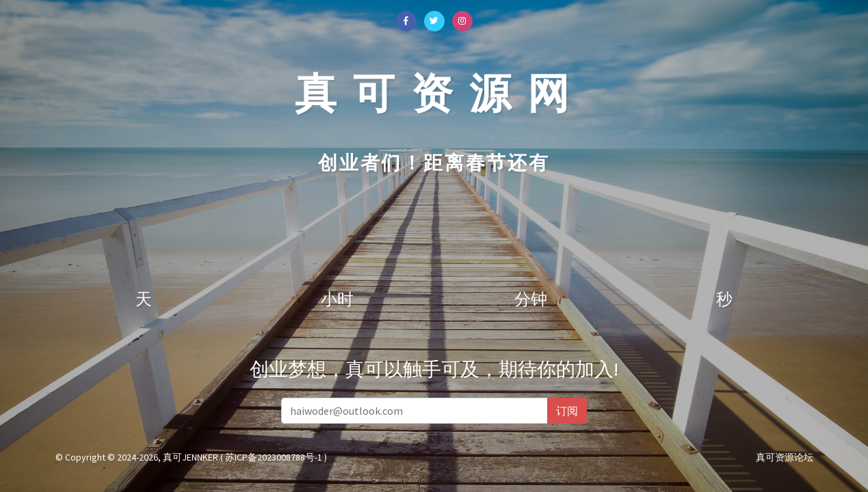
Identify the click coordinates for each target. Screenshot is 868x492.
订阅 (567, 411)
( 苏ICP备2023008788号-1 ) (274, 457)
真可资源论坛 (785, 457)
